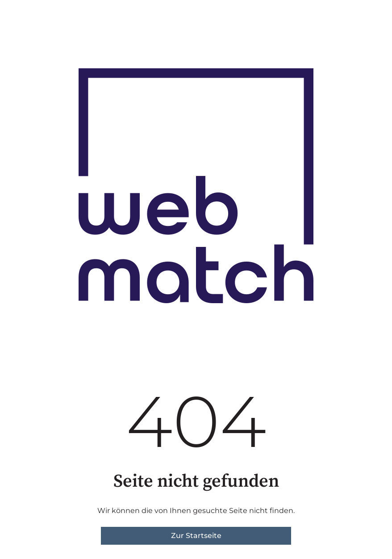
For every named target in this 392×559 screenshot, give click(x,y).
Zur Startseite (196, 536)
